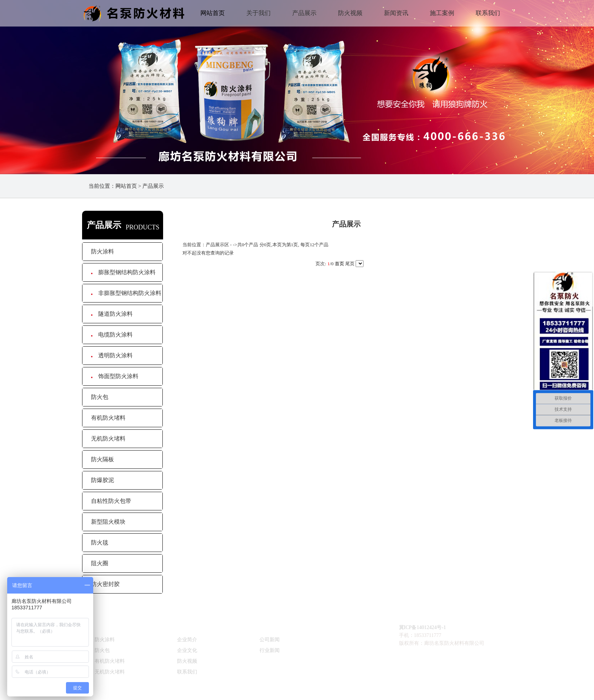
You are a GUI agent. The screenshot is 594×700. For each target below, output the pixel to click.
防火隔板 (103, 459)
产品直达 (106, 625)
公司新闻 (270, 640)
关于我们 (258, 13)
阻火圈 (100, 563)
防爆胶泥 (103, 480)
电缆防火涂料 (112, 335)
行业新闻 (270, 650)
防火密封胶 (105, 584)
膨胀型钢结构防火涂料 (123, 272)
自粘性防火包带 (111, 501)
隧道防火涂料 (112, 314)
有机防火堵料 (108, 418)
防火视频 (350, 13)
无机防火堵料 (108, 439)
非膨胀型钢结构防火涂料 (126, 293)
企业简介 (187, 640)
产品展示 (304, 13)
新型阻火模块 (108, 522)
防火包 (100, 397)
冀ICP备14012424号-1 (422, 627)
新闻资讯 (396, 13)
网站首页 (213, 13)
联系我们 (488, 13)
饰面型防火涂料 (115, 376)
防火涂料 (103, 251)
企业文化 (187, 650)
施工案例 (442, 13)
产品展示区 (217, 245)
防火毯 (100, 542)
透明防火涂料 (112, 355)
